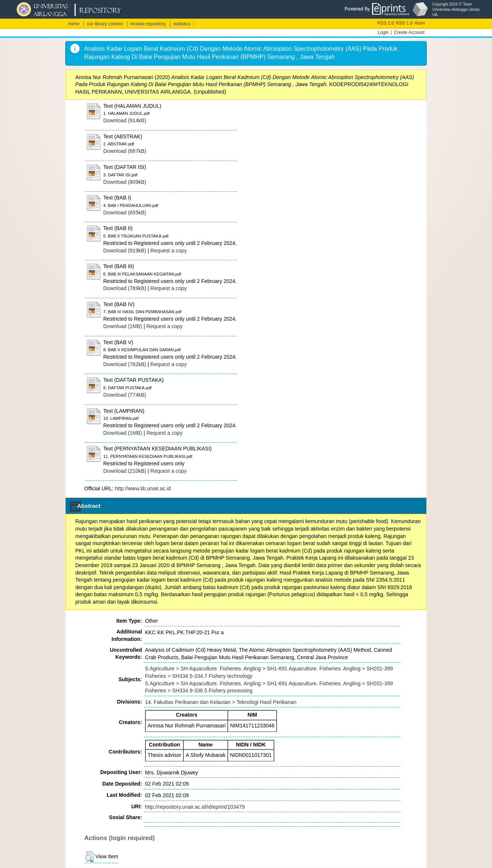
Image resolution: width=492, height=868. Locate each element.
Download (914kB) (125, 120)
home (74, 24)
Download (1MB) (123, 326)
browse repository (148, 24)
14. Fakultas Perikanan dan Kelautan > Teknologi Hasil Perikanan (221, 702)
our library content (105, 24)
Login (383, 32)
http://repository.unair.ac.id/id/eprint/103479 (195, 807)
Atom (420, 23)
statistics (182, 24)
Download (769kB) (125, 288)
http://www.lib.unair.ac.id (143, 488)
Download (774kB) (125, 395)
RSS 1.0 (404, 23)
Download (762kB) (125, 364)
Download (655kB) (125, 213)
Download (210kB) (125, 471)
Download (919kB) (125, 251)
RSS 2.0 (386, 23)
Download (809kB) (125, 182)
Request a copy (169, 251)
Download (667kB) (125, 151)
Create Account (409, 32)
